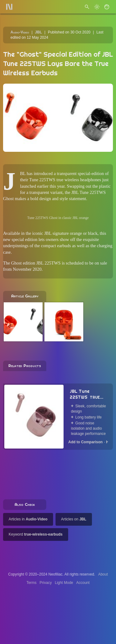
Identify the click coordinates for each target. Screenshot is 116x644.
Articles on (74, 519)
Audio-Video (20, 32)
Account (83, 583)
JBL (38, 32)
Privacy (46, 583)
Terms (32, 583)
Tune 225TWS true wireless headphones (65, 180)
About (103, 574)
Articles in (28, 519)
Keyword (36, 534)
